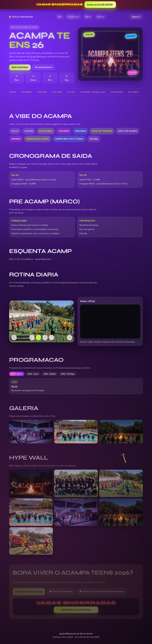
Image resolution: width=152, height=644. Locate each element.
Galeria (88, 17)
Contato (100, 17)
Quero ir (136, 17)
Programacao (73, 17)
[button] (124, 458)
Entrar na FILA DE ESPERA (100, 5)
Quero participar (20, 67)
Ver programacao (43, 67)
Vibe (60, 17)
